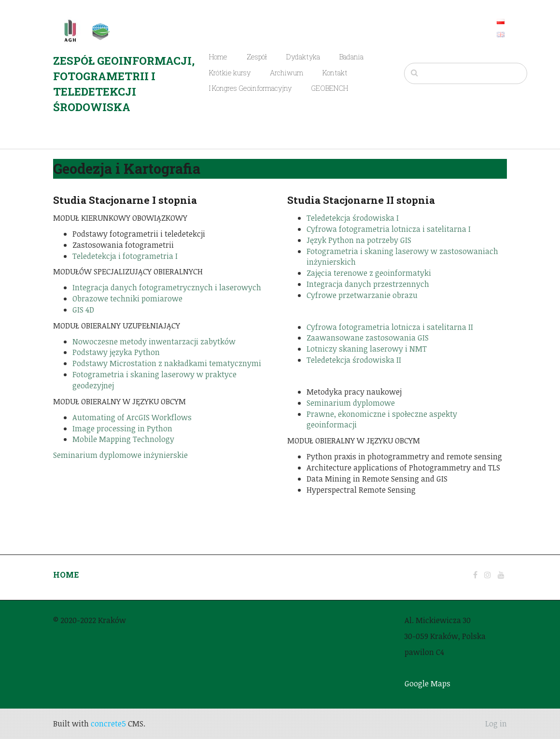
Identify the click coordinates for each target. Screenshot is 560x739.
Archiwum (287, 73)
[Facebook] (475, 575)
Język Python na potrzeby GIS (359, 240)
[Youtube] (501, 575)
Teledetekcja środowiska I (353, 218)
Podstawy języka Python (116, 352)
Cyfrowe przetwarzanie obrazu (362, 295)
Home (218, 57)
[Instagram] (488, 575)
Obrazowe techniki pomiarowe (127, 298)
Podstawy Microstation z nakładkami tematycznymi (167, 363)
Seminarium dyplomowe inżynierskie (120, 455)
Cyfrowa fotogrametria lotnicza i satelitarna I (389, 229)
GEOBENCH (329, 88)
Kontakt (335, 73)
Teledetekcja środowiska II (354, 360)
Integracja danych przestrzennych (368, 284)
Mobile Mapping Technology (123, 439)
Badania (351, 57)
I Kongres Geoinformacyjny (250, 88)
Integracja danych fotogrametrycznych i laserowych (167, 287)
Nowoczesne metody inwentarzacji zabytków (154, 341)
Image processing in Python (122, 428)
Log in (496, 724)
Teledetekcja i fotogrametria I (125, 256)
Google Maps (427, 683)
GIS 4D (83, 310)
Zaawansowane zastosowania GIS (368, 338)
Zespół (257, 57)
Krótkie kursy (230, 73)
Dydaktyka (303, 57)
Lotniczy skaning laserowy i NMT (367, 349)
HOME (66, 575)
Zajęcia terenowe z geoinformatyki (369, 273)
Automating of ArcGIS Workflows (132, 417)
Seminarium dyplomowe (351, 403)
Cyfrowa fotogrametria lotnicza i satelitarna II (390, 327)
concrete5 (108, 724)
